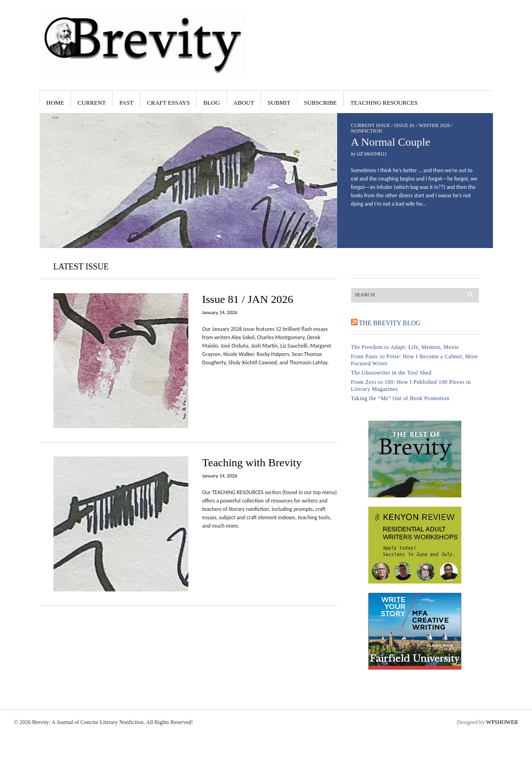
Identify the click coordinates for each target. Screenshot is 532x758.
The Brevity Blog (390, 323)
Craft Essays (168, 103)
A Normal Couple (391, 142)
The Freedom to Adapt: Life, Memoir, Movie (405, 347)
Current (92, 103)
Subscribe (321, 103)
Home (55, 103)
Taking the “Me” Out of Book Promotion (400, 398)
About (244, 103)
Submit (279, 103)
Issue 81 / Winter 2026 (422, 125)
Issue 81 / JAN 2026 (248, 299)
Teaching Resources (384, 103)
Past (126, 103)
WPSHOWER (502, 722)
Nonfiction (367, 131)
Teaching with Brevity (252, 463)
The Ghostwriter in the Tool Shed (391, 373)
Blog (211, 103)
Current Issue (371, 125)
